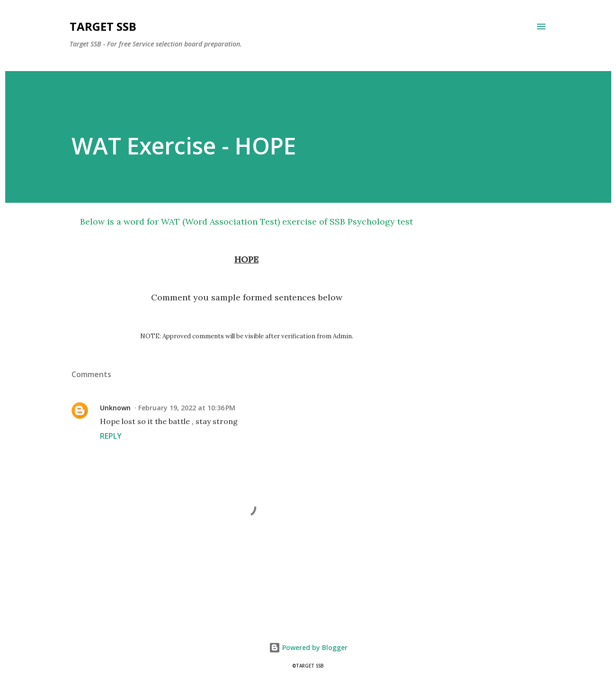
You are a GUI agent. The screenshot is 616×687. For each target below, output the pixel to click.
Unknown (115, 408)
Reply (111, 436)
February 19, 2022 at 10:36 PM (187, 408)
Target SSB (103, 26)
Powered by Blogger (308, 647)
